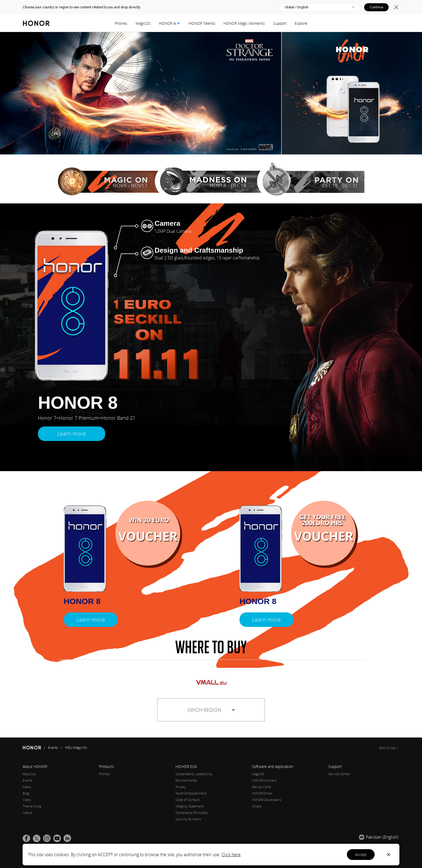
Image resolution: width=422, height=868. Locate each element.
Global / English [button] (297, 7)
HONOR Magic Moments (244, 23)
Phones (121, 23)
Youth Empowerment (191, 793)
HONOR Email (262, 793)
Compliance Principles (192, 813)
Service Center (339, 774)
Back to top (388, 748)
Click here (231, 855)
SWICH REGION (211, 710)
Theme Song (32, 806)
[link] (26, 838)
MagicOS (143, 23)
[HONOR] (35, 748)
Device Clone (261, 787)
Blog (26, 793)
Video (27, 800)
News (27, 787)
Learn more (72, 434)
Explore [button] (301, 23)
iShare (257, 806)
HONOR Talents (202, 23)
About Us (29, 774)
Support (280, 23)
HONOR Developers (267, 800)
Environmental (186, 780)
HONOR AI (170, 23)
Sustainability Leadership (194, 774)
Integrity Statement (190, 806)
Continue (376, 7)
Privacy (181, 787)
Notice (27, 813)
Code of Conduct (188, 800)
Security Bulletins (188, 819)
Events (28, 780)
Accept (361, 854)
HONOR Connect (264, 780)
